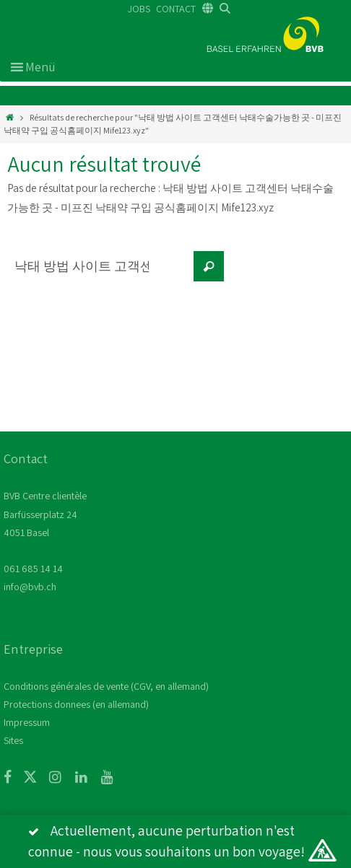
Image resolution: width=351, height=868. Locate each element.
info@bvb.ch (30, 587)
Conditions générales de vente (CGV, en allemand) (106, 686)
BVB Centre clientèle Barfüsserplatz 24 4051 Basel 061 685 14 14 (45, 532)
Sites (13, 740)
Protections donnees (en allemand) (76, 704)
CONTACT (176, 9)
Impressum (27, 722)
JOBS (139, 9)
